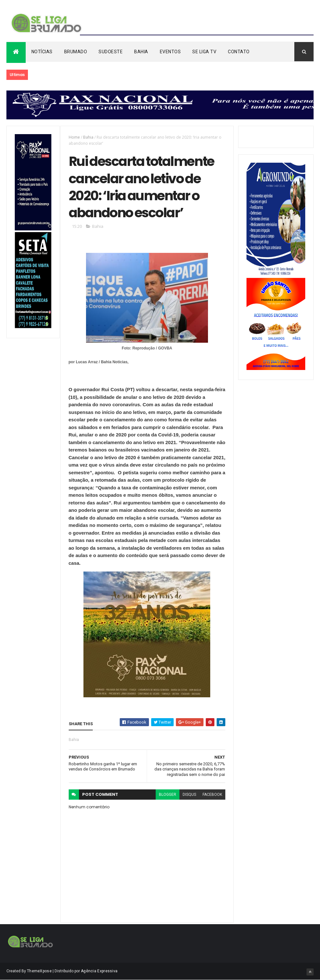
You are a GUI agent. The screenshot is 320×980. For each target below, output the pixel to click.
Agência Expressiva (99, 971)
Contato (239, 52)
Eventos (170, 52)
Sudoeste (111, 52)
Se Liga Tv (204, 52)
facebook (212, 795)
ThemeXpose (39, 971)
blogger (168, 795)
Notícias (42, 52)
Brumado (76, 52)
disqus (189, 795)
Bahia (141, 52)
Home (74, 137)
